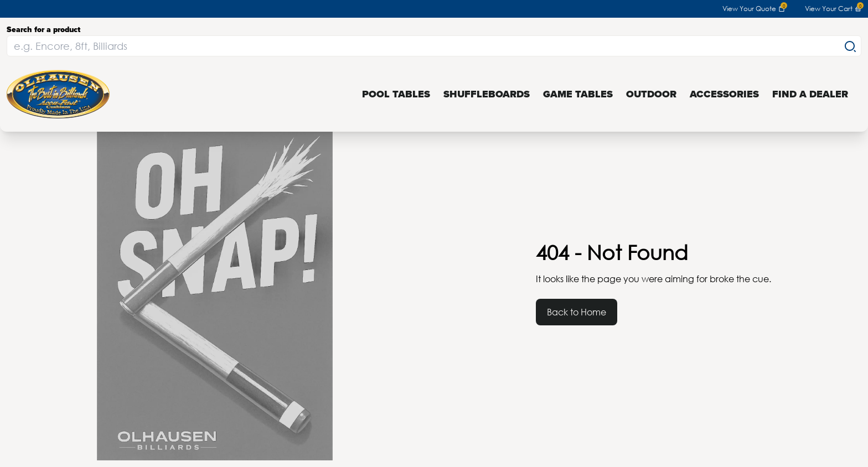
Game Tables (578, 94)
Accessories (724, 94)
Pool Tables (396, 94)
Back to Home (577, 312)
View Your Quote (754, 9)
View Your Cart (833, 9)
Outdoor (651, 94)
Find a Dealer (810, 94)
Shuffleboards (487, 94)
